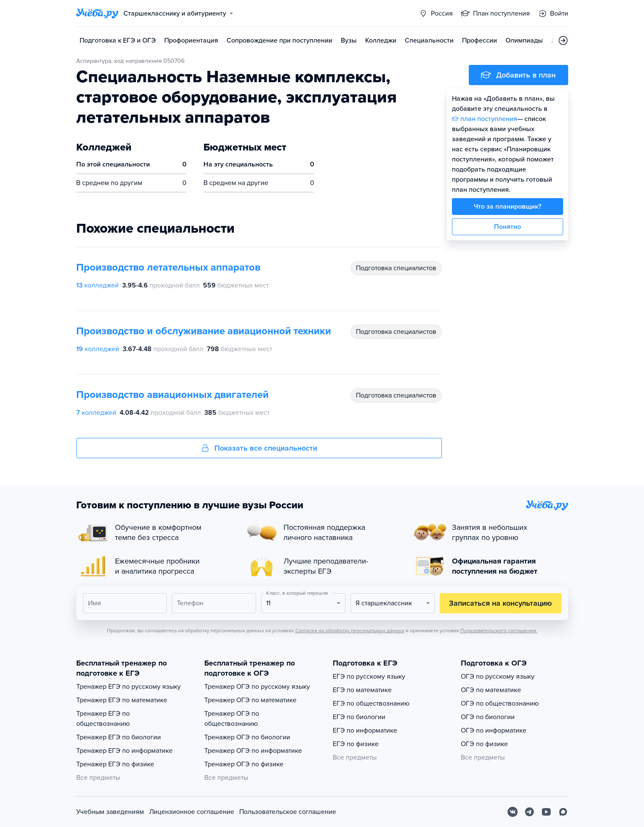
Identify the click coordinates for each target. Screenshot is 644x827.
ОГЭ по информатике (494, 730)
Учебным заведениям (110, 812)
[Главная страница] (97, 13)
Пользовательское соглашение (288, 812)
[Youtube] (546, 812)
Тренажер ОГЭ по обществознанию (232, 719)
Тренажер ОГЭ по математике (250, 700)
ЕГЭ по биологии (359, 717)
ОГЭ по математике (491, 690)
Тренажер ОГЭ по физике (244, 764)
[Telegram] (529, 812)
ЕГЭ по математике (362, 690)
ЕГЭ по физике (356, 744)
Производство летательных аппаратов (168, 267)
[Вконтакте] (513, 812)
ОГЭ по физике (484, 744)
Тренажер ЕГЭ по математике (122, 700)
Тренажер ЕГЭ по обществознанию (103, 719)
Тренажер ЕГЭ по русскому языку (128, 687)
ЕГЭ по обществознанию (371, 703)
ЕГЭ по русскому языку (369, 677)
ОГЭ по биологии (488, 717)
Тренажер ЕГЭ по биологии (119, 737)
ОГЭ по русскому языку (498, 677)
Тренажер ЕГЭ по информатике (124, 751)
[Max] (563, 812)
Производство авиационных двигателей (172, 395)
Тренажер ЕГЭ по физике (115, 764)
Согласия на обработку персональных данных (350, 631)
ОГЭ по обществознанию (500, 703)
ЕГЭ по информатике (365, 730)
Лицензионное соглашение (192, 812)
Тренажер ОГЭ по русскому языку (257, 687)
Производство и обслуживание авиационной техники (204, 331)
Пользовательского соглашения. (499, 631)
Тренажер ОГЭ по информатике (253, 751)
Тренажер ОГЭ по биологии (247, 737)
